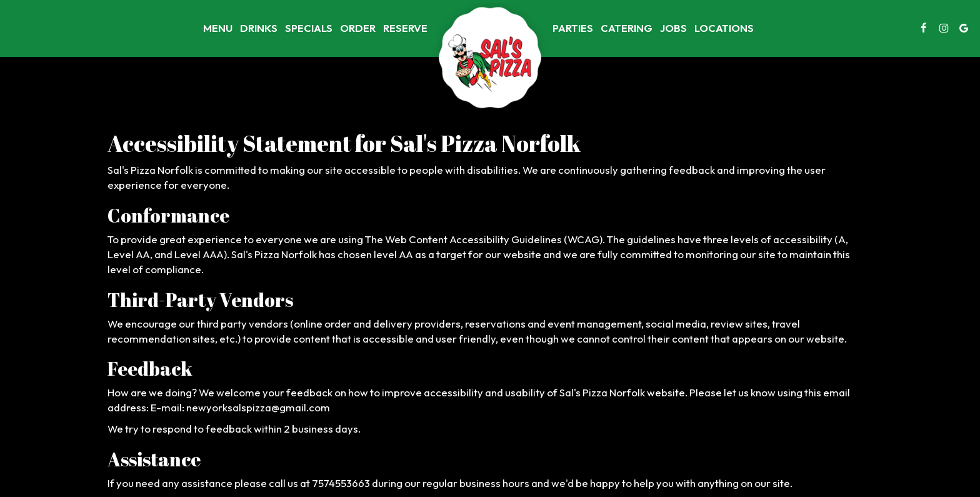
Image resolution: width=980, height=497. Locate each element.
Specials (309, 28)
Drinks (259, 28)
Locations (724, 28)
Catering (627, 28)
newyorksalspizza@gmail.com (258, 407)
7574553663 (341, 483)
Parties (573, 28)
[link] (490, 59)
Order (358, 28)
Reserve (405, 28)
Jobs (673, 28)
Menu (218, 28)
